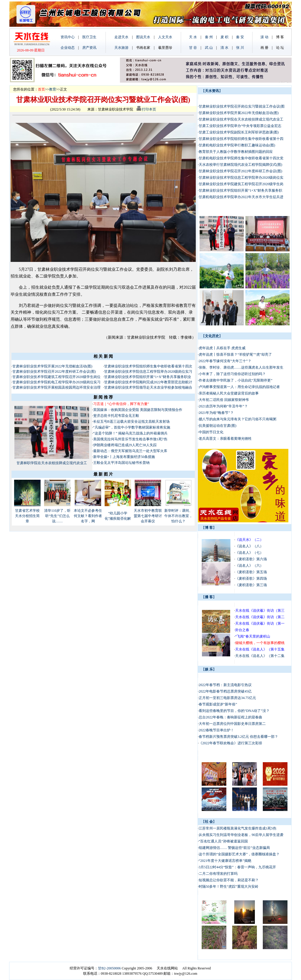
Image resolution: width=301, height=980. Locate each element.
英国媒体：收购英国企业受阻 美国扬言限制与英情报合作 (138, 410)
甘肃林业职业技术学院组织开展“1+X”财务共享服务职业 (148, 377)
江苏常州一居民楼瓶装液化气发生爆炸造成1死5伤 (238, 828)
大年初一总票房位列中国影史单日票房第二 (232, 724)
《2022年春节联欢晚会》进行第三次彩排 (230, 743)
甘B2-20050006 (109, 968)
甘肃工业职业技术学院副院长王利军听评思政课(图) (239, 132)
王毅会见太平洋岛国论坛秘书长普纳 (121, 463)
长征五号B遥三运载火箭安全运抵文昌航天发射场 (131, 422)
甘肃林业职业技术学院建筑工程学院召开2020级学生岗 (241, 184)
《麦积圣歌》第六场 (251, 559)
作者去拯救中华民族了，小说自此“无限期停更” (236, 380)
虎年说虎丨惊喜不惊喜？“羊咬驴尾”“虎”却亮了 (235, 354)
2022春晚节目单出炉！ (216, 730)
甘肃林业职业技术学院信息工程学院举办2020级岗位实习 (148, 372)
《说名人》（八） (249, 546)
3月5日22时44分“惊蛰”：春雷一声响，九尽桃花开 (237, 867)
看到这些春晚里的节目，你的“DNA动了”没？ (234, 711)
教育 (53, 89)
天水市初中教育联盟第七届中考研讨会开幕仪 (148, 516)
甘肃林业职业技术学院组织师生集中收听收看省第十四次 (148, 366)
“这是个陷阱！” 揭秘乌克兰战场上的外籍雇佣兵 (131, 433)
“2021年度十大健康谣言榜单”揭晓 (225, 861)
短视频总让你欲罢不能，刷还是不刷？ (229, 880)
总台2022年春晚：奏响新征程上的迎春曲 (230, 717)
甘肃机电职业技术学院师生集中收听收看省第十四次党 (241, 158)
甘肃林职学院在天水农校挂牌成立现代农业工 (52, 463)
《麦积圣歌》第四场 (251, 578)
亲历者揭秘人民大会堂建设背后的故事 (229, 393)
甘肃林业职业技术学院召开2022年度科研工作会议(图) (54, 372)
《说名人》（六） (249, 566)
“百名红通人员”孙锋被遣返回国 (223, 841)
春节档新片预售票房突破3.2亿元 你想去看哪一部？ (238, 737)
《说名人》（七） (249, 553)
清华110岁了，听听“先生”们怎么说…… (57, 516)
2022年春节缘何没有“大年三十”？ (225, 361)
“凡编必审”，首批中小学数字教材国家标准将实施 (132, 427)
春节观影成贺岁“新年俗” (218, 704)
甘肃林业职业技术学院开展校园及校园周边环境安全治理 (56, 387)
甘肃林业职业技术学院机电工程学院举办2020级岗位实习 (56, 382)
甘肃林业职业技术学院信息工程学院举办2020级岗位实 (241, 178)
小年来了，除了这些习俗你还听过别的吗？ (232, 374)
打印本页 (146, 109)
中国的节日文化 (211, 432)
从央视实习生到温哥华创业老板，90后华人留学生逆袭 (241, 835)
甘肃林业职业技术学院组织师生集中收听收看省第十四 (241, 139)
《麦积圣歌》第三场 (251, 585)
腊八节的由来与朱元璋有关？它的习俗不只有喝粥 (238, 419)
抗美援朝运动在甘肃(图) (218, 426)
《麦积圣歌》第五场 (251, 572)
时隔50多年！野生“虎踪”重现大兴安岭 (229, 887)
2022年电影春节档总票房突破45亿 (225, 691)
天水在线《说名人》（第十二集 (260, 656)
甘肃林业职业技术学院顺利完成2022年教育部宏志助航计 (148, 382)
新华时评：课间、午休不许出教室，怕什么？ (178, 516)
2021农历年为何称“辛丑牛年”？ (223, 406)
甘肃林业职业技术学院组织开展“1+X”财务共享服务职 (240, 190)
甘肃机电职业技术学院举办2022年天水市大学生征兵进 (241, 197)
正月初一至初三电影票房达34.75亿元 (227, 698)
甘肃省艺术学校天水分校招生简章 (27, 516)
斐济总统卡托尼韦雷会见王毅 (116, 416)
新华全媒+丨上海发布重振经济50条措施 (124, 457)
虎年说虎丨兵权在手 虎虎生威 (222, 348)
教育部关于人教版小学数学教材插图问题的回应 (236, 152)
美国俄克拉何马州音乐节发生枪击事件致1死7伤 (130, 439)
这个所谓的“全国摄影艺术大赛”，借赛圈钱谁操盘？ (239, 854)
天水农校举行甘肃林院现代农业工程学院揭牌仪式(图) (240, 165)
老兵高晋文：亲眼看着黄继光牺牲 (225, 439)
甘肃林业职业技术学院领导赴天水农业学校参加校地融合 (148, 387)
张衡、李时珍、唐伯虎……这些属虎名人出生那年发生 (241, 367)
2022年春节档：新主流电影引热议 (226, 685)
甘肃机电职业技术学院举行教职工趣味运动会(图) (237, 145)
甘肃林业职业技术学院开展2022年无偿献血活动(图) (52, 366)
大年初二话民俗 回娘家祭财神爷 (224, 400)
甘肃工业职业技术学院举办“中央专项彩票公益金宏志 (240, 126)
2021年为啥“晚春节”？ (216, 413)
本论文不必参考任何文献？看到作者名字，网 (88, 516)
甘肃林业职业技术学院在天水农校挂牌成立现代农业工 (241, 119)
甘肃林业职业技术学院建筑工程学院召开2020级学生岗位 (56, 377)
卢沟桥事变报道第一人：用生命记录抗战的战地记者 (239, 387)
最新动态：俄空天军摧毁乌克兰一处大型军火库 (130, 451)
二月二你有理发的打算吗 (218, 874)
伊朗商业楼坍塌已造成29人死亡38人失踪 (125, 445)
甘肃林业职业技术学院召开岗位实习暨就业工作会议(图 (242, 106)
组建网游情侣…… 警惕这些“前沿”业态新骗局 (234, 848)
